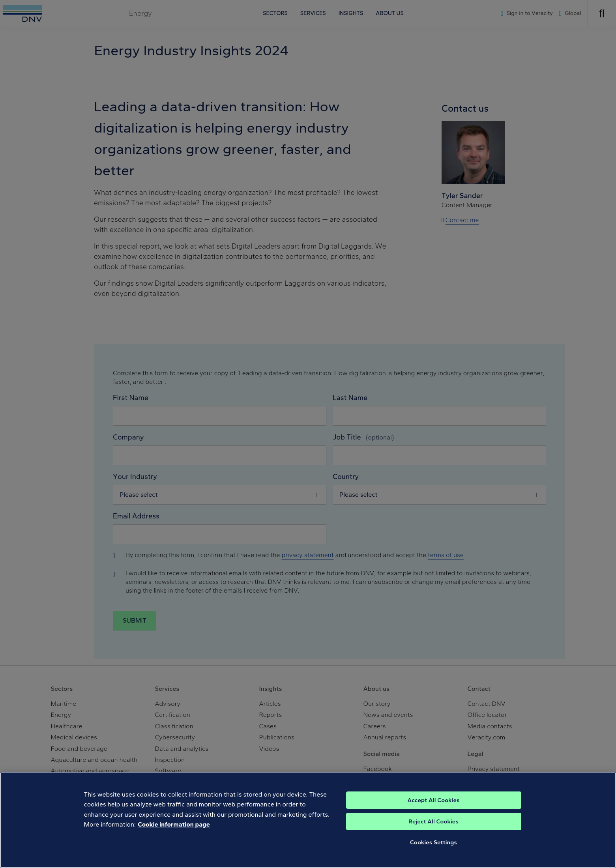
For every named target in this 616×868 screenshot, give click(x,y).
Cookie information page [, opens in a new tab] (174, 833)
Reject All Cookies (433, 830)
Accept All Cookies (433, 808)
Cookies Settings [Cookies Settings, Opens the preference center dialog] (433, 851)
